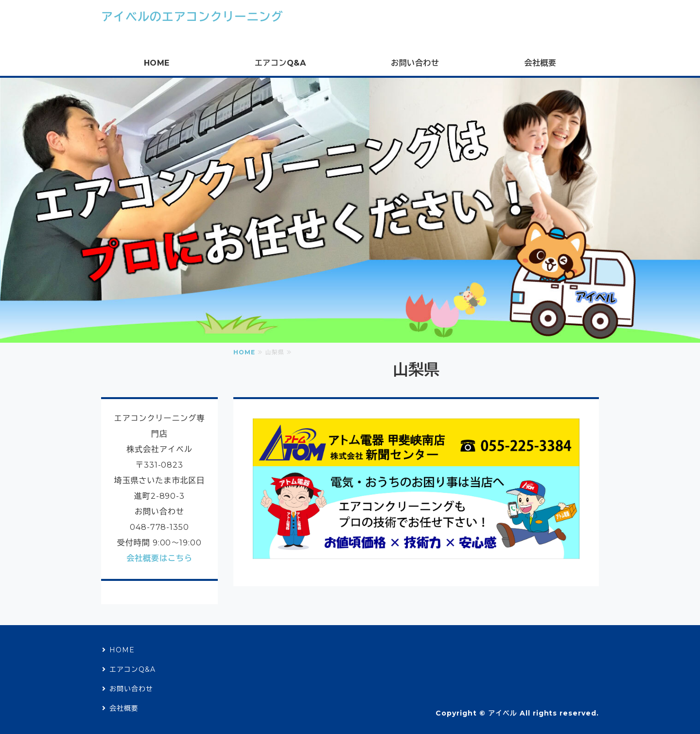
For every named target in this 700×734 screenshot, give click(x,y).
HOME (157, 63)
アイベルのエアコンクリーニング (192, 17)
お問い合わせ (415, 63)
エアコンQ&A (280, 63)
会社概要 (540, 63)
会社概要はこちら (159, 558)
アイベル (503, 713)
